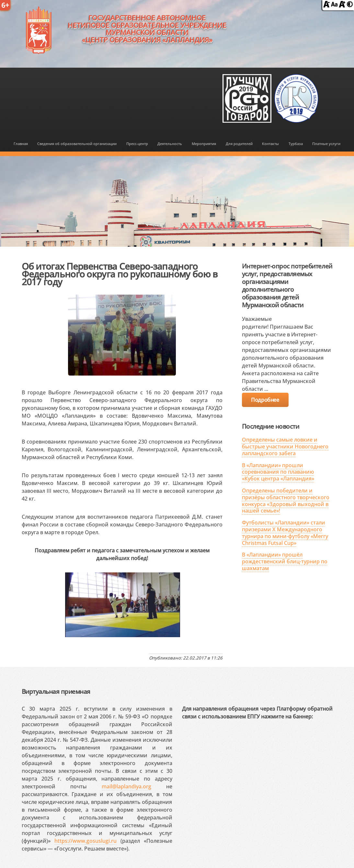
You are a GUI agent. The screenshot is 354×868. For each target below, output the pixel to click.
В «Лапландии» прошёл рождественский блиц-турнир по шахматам (285, 561)
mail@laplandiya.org (126, 786)
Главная (21, 144)
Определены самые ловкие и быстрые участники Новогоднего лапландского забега (285, 446)
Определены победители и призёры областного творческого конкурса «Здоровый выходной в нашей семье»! (286, 501)
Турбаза (296, 144)
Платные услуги (326, 144)
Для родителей (239, 144)
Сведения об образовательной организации (77, 144)
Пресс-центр (137, 144)
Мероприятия (204, 144)
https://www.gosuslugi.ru (86, 841)
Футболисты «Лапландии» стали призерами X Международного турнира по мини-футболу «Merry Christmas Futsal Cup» (285, 533)
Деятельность (170, 144)
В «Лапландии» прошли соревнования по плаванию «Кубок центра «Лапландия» (278, 472)
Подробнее (265, 400)
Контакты (270, 144)
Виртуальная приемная (56, 691)
